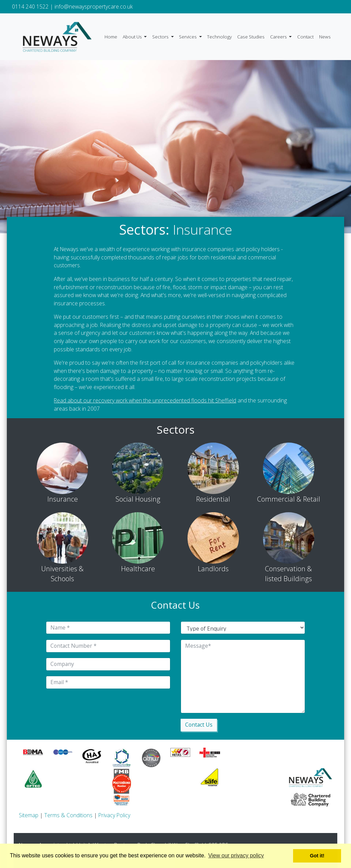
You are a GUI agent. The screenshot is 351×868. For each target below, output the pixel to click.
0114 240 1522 (30, 7)
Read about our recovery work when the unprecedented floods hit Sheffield (145, 400)
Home (111, 37)
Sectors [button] (161, 37)
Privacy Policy (114, 815)
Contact (305, 37)
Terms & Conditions (68, 815)
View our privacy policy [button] (236, 855)
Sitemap (29, 815)
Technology (219, 37)
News (325, 37)
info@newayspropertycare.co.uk (94, 7)
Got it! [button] (317, 856)
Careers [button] (279, 37)
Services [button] (188, 37)
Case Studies (251, 37)
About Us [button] (133, 37)
